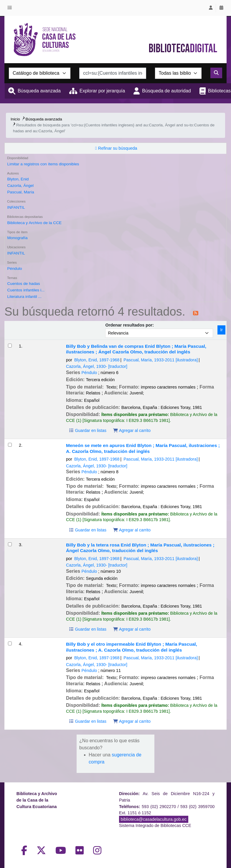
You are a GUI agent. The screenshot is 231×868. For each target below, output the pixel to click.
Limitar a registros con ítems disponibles (43, 164)
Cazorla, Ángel (20, 186)
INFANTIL (16, 207)
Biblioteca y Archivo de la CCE (34, 223)
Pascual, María (20, 192)
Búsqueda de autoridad (166, 91)
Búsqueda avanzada (39, 91)
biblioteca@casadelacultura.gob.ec (154, 819)
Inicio (15, 119)
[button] (11, 8)
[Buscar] (216, 73)
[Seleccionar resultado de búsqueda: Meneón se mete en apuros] (10, 445)
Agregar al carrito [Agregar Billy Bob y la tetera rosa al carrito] (132, 629)
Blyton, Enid (18, 179)
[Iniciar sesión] (211, 8)
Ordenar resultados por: (129, 325)
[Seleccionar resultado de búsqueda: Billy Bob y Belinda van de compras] (10, 346)
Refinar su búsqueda (118, 148)
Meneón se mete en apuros (143, 448)
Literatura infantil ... (24, 297)
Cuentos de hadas (23, 284)
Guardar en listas (88, 430)
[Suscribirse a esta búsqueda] (196, 313)
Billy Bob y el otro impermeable (132, 647)
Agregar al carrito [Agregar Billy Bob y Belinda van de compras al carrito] (132, 430)
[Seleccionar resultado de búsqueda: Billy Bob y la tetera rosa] (10, 544)
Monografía (17, 238)
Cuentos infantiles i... (26, 290)
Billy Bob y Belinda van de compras (136, 349)
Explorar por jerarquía (102, 91)
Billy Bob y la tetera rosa (140, 548)
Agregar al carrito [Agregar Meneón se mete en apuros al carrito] (132, 530)
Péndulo (14, 269)
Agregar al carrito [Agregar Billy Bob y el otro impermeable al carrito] (132, 721)
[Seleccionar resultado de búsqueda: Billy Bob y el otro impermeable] (10, 643)
